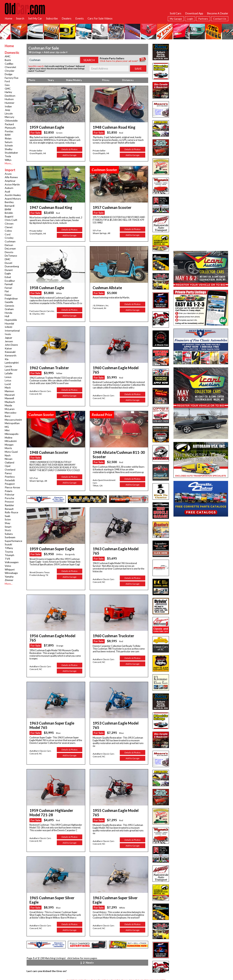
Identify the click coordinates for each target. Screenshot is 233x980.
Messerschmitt (13, 420)
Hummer (10, 103)
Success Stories (90, 952)
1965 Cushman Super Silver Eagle (53, 872)
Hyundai (9, 323)
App (141, 952)
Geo (7, 85)
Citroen (9, 224)
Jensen (9, 341)
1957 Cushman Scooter (109, 207)
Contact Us (220, 19)
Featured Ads (78, 948)
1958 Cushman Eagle (44, 286)
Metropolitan (12, 423)
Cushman (10, 241)
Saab (7, 516)
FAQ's (164, 948)
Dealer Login (119, 952)
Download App (194, 13)
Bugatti (9, 216)
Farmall (9, 284)
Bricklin (9, 213)
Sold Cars (176, 13)
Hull (7, 316)
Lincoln (9, 113)
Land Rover (11, 370)
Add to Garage (70, 155)
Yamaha (9, 577)
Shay (7, 523)
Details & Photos (70, 149)
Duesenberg (12, 266)
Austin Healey (13, 195)
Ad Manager (108, 952)
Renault (9, 509)
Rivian (8, 138)
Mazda (8, 405)
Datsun (9, 245)
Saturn (9, 142)
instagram (136, 959)
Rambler (9, 505)
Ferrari (8, 288)
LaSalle (9, 373)
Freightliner (11, 298)
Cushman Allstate (105, 286)
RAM (8, 135)
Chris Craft (11, 220)
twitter (118, 959)
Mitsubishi (11, 441)
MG (7, 427)
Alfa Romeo (11, 177)
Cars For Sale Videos (100, 18)
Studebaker (11, 153)
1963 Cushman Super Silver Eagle (116, 872)
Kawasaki (10, 352)
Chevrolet (10, 67)
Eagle (8, 273)
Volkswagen (12, 562)
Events (80, 18)
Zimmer (9, 580)
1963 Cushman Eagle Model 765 (115, 541)
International (12, 331)
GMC (8, 89)
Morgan (9, 445)
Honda (8, 313)
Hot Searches (164, 952)
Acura (8, 174)
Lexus (8, 377)
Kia (7, 359)
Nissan (9, 459)
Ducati (8, 263)
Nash (8, 455)
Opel (8, 466)
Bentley (9, 202)
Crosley (9, 238)
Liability (128, 952)
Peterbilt (10, 480)
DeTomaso (11, 256)
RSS (65, 952)
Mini (7, 430)
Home (8, 18)
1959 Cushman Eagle (44, 127)
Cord (8, 234)
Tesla (8, 156)
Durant (9, 270)
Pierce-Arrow (12, 487)
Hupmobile (11, 320)
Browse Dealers (91, 948)
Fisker (8, 295)
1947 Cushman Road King (48, 207)
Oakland (9, 462)
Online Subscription (153, 948)
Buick (8, 60)
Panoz (8, 473)
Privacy (136, 952)
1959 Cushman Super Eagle (49, 541)
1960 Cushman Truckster (111, 623)
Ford (7, 81)
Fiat (7, 291)
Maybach (10, 402)
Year (51, 80)
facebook (101, 959)
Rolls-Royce (11, 512)
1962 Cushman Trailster (47, 366)
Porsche (9, 498)
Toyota (9, 552)
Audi (7, 192)
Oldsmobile (11, 121)
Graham (9, 309)
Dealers (67, 18)
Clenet (9, 227)
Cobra (8, 231)
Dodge (9, 74)
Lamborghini (12, 363)
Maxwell (9, 398)
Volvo (8, 566)
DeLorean (10, 248)
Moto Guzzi (11, 452)
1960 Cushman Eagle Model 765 (115, 366)
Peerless (10, 477)
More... (9, 163)
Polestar (10, 494)
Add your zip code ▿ (56, 52)
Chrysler (10, 71)
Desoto (9, 252)
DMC (8, 259)
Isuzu (8, 334)
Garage (100, 952)
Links (156, 952)
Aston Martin (12, 184)
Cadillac (9, 64)
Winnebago (11, 573)
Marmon (9, 391)
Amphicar (10, 181)
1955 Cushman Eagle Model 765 (115, 789)
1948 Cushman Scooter (46, 446)
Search (20, 18)
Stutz (8, 530)
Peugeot (10, 484)
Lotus (8, 380)
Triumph (9, 555)
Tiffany (9, 548)
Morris (8, 448)
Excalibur (10, 281)
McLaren (10, 409)
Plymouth (10, 128)
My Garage (176, 19)
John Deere (11, 345)
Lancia (8, 366)
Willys (8, 160)
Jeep (7, 110)
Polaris (9, 491)
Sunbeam (10, 537)
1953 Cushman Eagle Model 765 (115, 705)
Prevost (9, 502)
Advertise (72, 952)
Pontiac (9, 131)
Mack (8, 387)
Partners (203, 19)
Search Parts (116, 948)
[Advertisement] (201, 67)
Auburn (9, 188)
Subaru (9, 534)
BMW (8, 209)
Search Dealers (105, 948)
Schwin (9, 145)
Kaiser (8, 348)
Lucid (8, 384)
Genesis (9, 306)
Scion (8, 519)
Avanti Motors (13, 199)
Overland (10, 470)
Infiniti (8, 327)
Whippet (10, 569)
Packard (9, 124)
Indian (8, 106)
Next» (89, 932)
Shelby (9, 149)
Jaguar (8, 338)
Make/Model (74, 80)
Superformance (13, 541)
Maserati (10, 395)
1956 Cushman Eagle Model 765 (52, 623)
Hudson (9, 99)
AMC (8, 56)
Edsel (8, 277)
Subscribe (52, 18)
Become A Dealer (218, 13)
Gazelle (9, 302)
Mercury (9, 117)
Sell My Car (35, 18)
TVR (7, 559)
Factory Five (12, 78)
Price (106, 80)
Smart (8, 527)
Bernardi (10, 206)
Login (190, 19)
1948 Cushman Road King (111, 127)
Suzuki (8, 544)
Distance (128, 80)
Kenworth (11, 355)
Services (126, 948)
